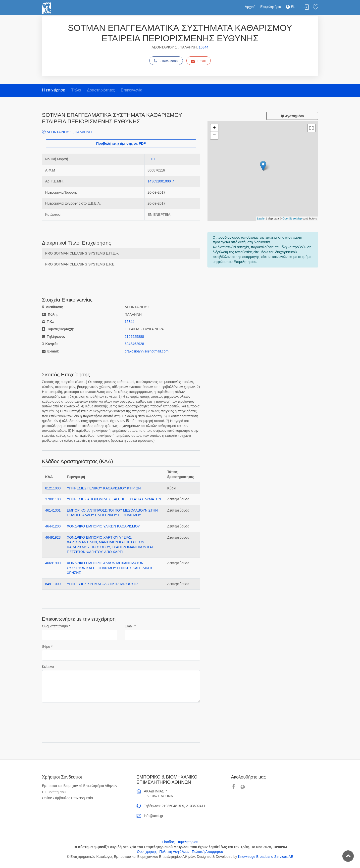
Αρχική (250, 7)
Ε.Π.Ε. (153, 159)
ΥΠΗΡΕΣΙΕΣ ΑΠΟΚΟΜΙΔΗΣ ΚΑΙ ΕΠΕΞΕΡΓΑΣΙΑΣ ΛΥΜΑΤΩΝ (114, 499)
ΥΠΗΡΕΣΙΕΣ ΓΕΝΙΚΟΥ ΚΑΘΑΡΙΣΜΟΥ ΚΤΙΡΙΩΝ (104, 488)
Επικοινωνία (131, 90)
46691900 (53, 563)
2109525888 (166, 61)
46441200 (53, 526)
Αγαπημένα (292, 116)
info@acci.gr (154, 816)
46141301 (53, 510)
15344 (203, 47)
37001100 (53, 499)
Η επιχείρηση (54, 90)
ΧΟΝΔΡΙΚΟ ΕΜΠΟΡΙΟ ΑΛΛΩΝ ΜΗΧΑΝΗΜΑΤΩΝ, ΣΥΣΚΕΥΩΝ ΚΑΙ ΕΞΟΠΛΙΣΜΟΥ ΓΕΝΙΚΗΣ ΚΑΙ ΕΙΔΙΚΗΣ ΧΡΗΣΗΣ (110, 568)
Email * (130, 626)
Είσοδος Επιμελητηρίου (180, 842)
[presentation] (80, 716)
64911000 (53, 584)
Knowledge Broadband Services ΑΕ (266, 857)
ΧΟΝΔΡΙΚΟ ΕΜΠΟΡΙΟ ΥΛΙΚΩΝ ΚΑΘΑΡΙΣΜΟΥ (103, 526)
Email (198, 61)
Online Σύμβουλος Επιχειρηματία (68, 798)
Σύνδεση (306, 7)
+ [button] (214, 128)
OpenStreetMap (292, 218)
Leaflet (261, 218)
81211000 (53, 488)
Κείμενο (48, 667)
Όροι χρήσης (147, 852)
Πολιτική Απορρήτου (207, 852)
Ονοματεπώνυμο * (56, 626)
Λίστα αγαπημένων (315, 7)
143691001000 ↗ (161, 181)
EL (290, 7)
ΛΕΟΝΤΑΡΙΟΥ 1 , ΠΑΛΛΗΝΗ (69, 132)
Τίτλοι (76, 90)
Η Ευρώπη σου (54, 792)
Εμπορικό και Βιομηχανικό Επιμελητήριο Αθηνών (80, 786)
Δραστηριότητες (101, 90)
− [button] (214, 135)
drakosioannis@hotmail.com (147, 351)
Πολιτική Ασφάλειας (174, 852)
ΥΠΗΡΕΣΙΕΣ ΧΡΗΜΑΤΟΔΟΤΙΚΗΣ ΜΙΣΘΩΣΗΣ (103, 584)
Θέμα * (47, 647)
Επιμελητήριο (271, 7)
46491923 (53, 537)
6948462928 (134, 344)
